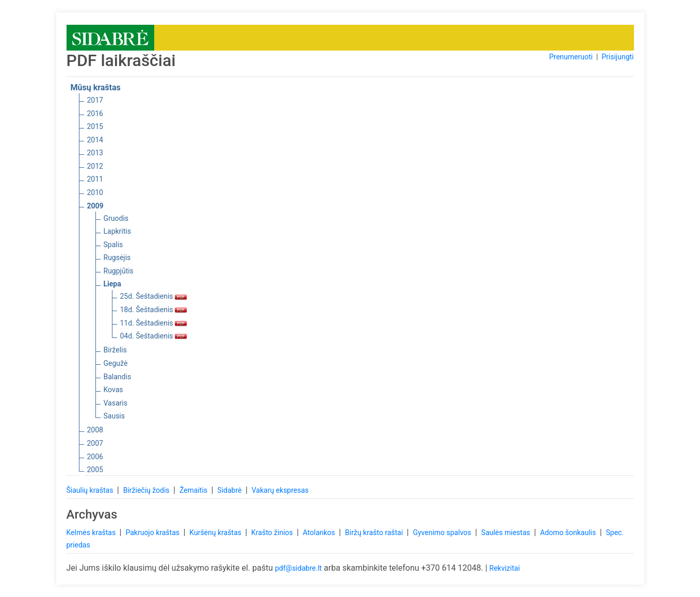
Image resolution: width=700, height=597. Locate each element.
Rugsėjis (117, 257)
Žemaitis (194, 490)
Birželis (115, 350)
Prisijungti (617, 57)
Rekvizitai (505, 568)
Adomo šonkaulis (569, 533)
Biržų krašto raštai (375, 533)
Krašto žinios (273, 533)
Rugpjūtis (119, 271)
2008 (95, 430)
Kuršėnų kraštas (216, 533)
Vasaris (116, 403)
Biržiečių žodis (147, 490)
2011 (95, 179)
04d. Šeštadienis (154, 336)
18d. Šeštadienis (154, 310)
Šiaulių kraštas (91, 490)
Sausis (115, 416)
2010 (95, 192)
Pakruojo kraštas (153, 533)
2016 (95, 114)
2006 (95, 457)
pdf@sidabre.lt (298, 568)
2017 (95, 100)
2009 (95, 206)
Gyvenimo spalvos (443, 533)
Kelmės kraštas (92, 533)
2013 (95, 153)
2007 (95, 443)
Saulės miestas (507, 533)
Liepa (112, 284)
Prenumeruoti (571, 57)
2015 (95, 126)
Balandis (118, 377)
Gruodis (116, 218)
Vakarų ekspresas (280, 490)
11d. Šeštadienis (154, 323)
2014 (95, 140)
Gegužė (116, 363)
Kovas (113, 390)
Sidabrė (230, 490)
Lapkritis (117, 231)
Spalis (113, 245)
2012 (95, 166)
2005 (95, 470)
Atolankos (320, 533)
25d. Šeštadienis (154, 296)
